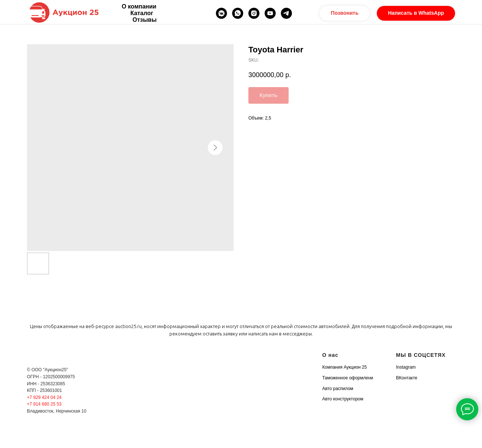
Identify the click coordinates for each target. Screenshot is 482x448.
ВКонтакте (407, 378)
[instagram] (254, 13)
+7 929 (34, 397)
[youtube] (270, 13)
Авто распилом (338, 389)
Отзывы (144, 20)
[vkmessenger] (221, 13)
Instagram (406, 367)
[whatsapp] (238, 13)
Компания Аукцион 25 (345, 367)
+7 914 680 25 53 (44, 404)
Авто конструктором (343, 399)
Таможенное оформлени (348, 378)
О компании (139, 6)
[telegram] (286, 13)
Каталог (142, 13)
